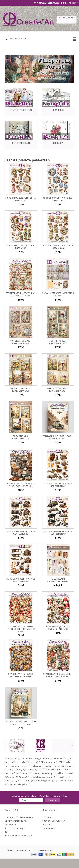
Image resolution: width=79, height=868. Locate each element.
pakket (61, 773)
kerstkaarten (56, 769)
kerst (42, 769)
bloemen (39, 766)
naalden (37, 773)
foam (70, 766)
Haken (48, 758)
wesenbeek (17, 784)
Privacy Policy (48, 828)
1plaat (9, 758)
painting (50, 773)
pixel (36, 777)
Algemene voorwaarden (53, 821)
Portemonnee (50, 762)
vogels (54, 781)
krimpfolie (15, 773)
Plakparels (33, 762)
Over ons (46, 817)
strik (70, 777)
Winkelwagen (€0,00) (47, 3)
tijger (18, 781)
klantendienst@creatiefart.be (19, 836)
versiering (41, 781)
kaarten (32, 769)
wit (28, 784)
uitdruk (29, 781)
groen (10, 769)
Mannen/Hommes (15, 762)
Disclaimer (47, 824)
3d (18, 758)
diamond (59, 766)
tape (9, 781)
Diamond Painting (32, 758)
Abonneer (52, 800)
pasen (14, 777)
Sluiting (65, 762)
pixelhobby (49, 777)
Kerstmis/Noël (63, 758)
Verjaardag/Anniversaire (18, 766)
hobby (20, 769)
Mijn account (70, 3)
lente (26, 773)
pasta (25, 777)
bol (49, 766)
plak (61, 777)
